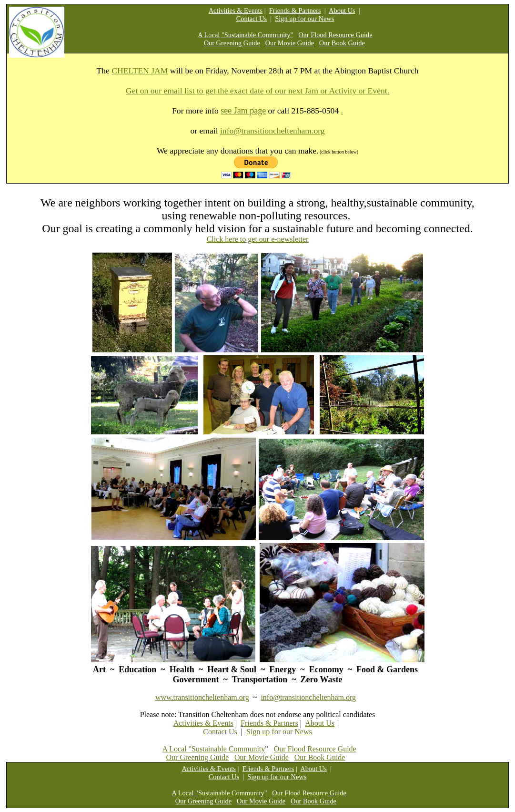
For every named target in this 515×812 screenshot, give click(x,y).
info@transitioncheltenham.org (273, 131)
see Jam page (243, 111)
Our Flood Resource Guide (335, 35)
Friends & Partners (295, 10)
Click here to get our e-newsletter (258, 239)
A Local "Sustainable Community (213, 749)
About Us (342, 10)
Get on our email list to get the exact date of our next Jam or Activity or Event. (257, 91)
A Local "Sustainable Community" (245, 35)
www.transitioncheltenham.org (202, 697)
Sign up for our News (304, 19)
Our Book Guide (342, 43)
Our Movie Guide (290, 43)
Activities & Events (236, 10)
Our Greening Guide (232, 43)
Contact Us (252, 19)
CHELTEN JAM (140, 71)
